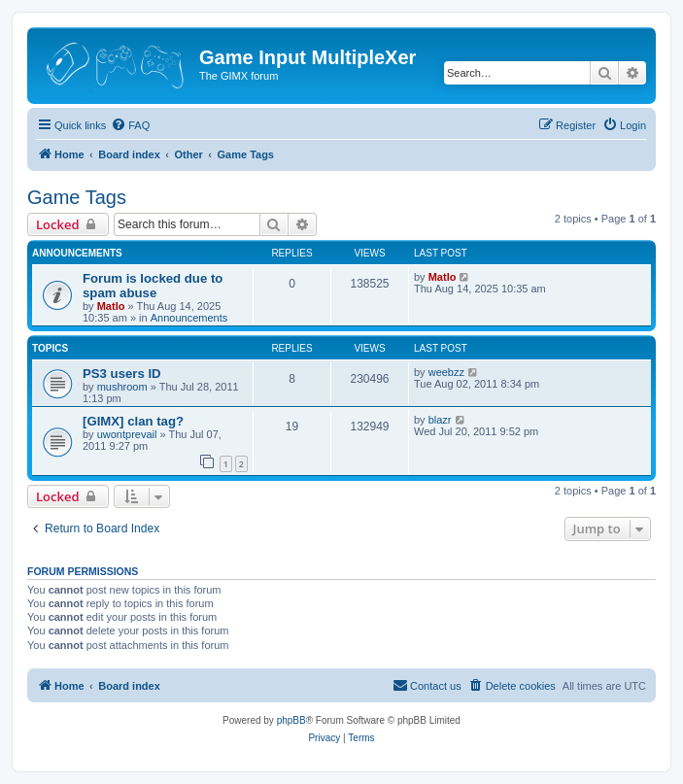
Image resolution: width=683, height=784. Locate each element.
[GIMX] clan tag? (133, 421)
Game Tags (77, 197)
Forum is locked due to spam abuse (153, 286)
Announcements (189, 318)
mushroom (122, 387)
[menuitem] (130, 125)
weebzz (446, 372)
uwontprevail (127, 434)
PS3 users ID (122, 374)
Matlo (111, 306)
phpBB (291, 720)
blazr (440, 420)
